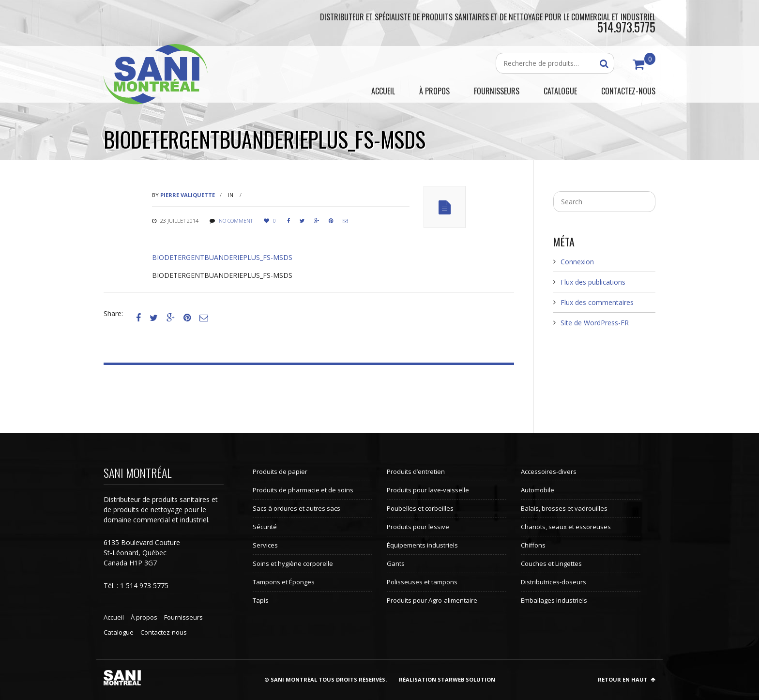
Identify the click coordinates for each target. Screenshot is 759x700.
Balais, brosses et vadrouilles (564, 508)
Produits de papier (280, 472)
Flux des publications (593, 282)
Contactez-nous (164, 632)
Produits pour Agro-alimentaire (432, 600)
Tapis (261, 600)
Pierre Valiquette (188, 195)
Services (265, 545)
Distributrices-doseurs (554, 582)
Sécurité (265, 527)
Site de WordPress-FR (595, 323)
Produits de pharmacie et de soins (303, 490)
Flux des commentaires (597, 302)
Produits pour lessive (418, 527)
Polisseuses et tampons (422, 582)
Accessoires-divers (549, 472)
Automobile (538, 490)
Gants (396, 563)
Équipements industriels (422, 545)
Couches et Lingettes (551, 563)
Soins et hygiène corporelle (293, 563)
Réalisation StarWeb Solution (447, 679)
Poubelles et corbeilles (420, 508)
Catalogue (119, 632)
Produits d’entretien (416, 472)
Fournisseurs (183, 617)
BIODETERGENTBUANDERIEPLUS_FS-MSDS (222, 257)
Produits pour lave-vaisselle (428, 490)
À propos (144, 617)
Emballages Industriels (554, 600)
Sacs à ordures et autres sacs (296, 508)
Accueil (114, 617)
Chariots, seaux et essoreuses (566, 527)
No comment (236, 221)
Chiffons (533, 545)
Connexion (577, 262)
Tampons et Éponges (284, 582)
